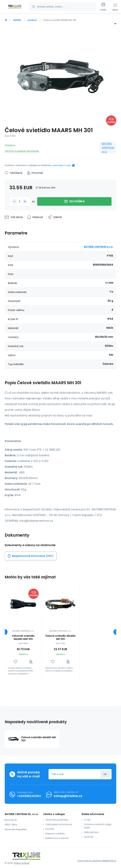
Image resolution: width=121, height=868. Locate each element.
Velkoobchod (91, 832)
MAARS (17, 20)
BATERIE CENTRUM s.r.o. (108, 148)
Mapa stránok (22, 863)
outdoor (32, 20)
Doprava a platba (55, 834)
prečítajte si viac (62, 165)
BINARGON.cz (109, 861)
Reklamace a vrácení (57, 838)
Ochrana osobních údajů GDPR (98, 826)
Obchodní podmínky (57, 820)
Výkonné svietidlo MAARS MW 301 (23, 637)
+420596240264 (29, 796)
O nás (87, 820)
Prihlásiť (105, 774)
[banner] (15, 7)
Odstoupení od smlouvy (59, 824)
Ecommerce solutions (90, 861)
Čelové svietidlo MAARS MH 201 (60, 637)
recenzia (89, 837)
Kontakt (50, 829)
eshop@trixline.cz (68, 796)
